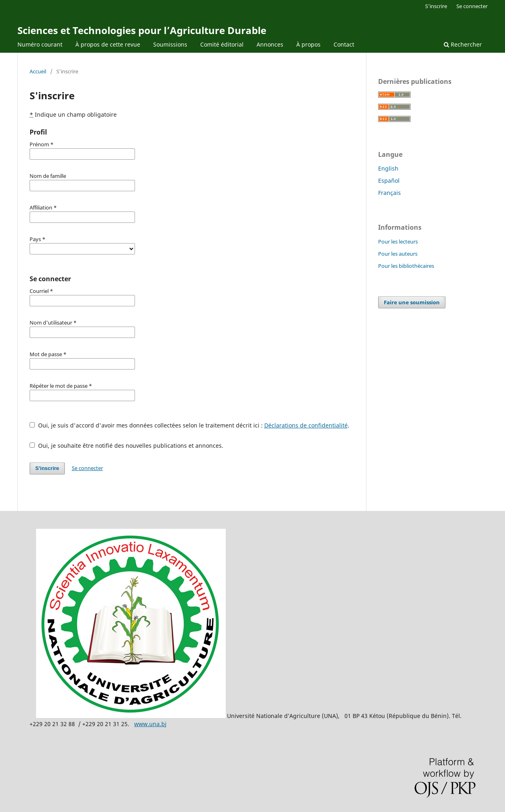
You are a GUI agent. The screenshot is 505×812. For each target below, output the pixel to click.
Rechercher (463, 44)
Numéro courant (40, 44)
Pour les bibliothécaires (406, 266)
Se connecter (472, 6)
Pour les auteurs (398, 254)
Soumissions (170, 44)
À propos (308, 44)
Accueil (38, 71)
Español (389, 181)
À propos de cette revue (108, 44)
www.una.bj (150, 724)
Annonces (270, 44)
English (388, 168)
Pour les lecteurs (398, 241)
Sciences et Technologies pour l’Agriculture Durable (142, 30)
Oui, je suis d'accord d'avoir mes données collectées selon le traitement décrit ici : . (189, 425)
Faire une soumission (412, 302)
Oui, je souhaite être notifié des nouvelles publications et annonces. (126, 446)
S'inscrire (436, 6)
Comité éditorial (222, 44)
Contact (344, 44)
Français (389, 193)
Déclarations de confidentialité (306, 425)
